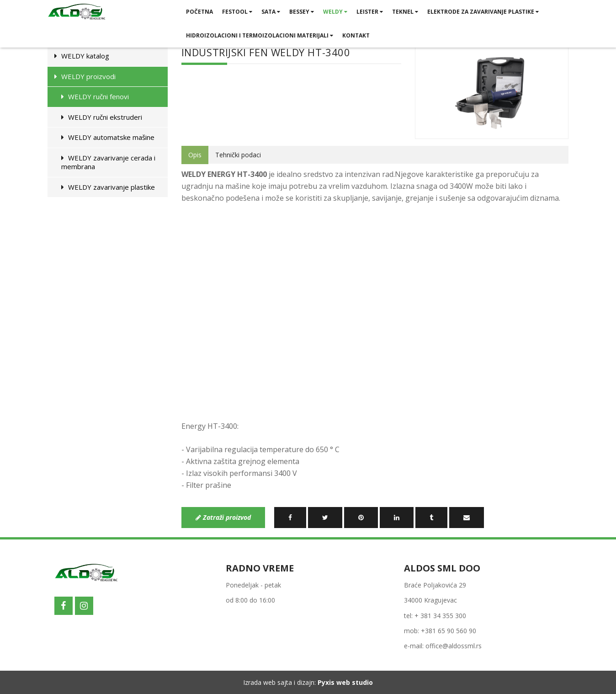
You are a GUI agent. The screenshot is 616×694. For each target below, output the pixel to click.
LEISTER (370, 12)
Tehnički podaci (238, 155)
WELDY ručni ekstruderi (102, 117)
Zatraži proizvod (223, 517)
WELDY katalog (82, 56)
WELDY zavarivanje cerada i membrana (108, 162)
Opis (195, 155)
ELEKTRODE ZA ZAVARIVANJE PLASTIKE (483, 12)
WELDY (335, 12)
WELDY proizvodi (85, 76)
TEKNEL (405, 12)
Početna (199, 12)
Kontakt (356, 35)
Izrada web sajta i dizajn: (308, 682)
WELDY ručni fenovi (95, 96)
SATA (271, 12)
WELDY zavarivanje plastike (108, 187)
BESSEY (302, 12)
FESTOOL (237, 12)
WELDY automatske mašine (108, 137)
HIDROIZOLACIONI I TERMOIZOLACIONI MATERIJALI (260, 35)
